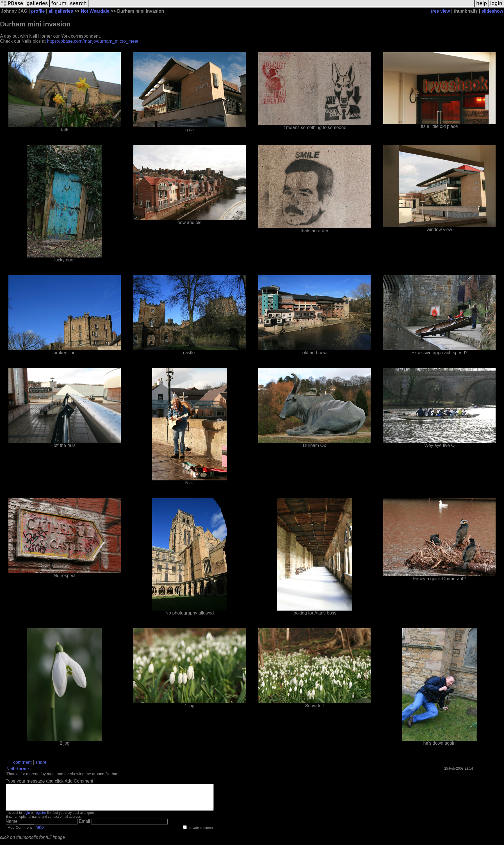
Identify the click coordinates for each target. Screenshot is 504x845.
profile (38, 11)
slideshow (492, 11)
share (41, 762)
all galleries (61, 11)
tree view (440, 11)
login (26, 818)
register (40, 818)
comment (22, 762)
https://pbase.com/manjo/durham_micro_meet (93, 41)
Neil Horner (18, 769)
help (40, 832)
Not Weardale (95, 11)
